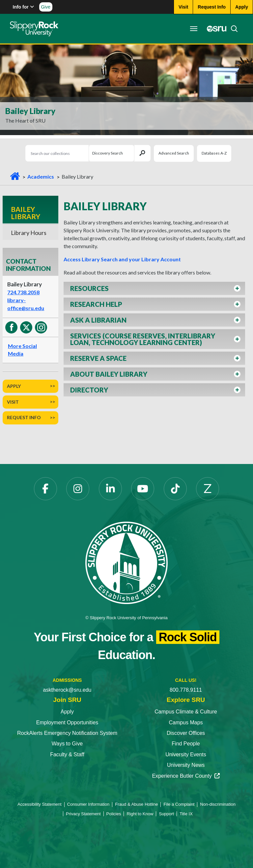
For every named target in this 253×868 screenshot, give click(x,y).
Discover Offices (186, 733)
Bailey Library (26, 213)
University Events (186, 754)
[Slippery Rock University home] (126, 562)
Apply (14, 386)
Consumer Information (88, 804)
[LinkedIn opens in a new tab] (110, 489)
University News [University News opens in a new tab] (186, 765)
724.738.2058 (23, 292)
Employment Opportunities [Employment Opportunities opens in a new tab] (67, 723)
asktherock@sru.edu (67, 690)
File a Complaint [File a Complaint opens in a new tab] (179, 804)
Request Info (24, 417)
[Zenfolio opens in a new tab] (208, 489)
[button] (154, 288)
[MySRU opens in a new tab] (215, 29)
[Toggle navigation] (194, 29)
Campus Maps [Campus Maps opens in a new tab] (186, 723)
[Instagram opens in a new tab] (78, 489)
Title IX (186, 814)
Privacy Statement (83, 814)
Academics (41, 176)
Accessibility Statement (40, 804)
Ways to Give (67, 744)
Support (166, 814)
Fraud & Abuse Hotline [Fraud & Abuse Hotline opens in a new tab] (136, 804)
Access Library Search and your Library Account (122, 259)
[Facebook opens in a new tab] (45, 489)
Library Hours (29, 233)
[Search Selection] (111, 153)
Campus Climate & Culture (186, 712)
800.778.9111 (186, 690)
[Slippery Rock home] (34, 29)
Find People (186, 744)
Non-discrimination (218, 804)
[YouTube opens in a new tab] (143, 489)
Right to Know (140, 814)
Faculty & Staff (67, 754)
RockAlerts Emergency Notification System (67, 733)
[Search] (232, 29)
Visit (13, 402)
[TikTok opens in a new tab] (175, 489)
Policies (114, 814)
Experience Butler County (186, 776)
